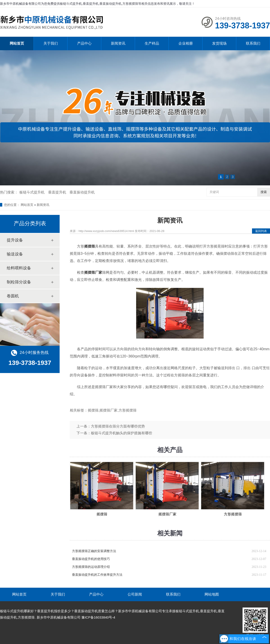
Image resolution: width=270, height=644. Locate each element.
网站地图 (212, 594)
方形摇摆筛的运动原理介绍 (91, 567)
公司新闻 (135, 594)
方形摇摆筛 (233, 514)
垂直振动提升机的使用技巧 (91, 559)
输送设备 (15, 254)
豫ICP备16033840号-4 (98, 617)
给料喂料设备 (19, 268)
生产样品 (152, 43)
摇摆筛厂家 (167, 514)
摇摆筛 (102, 514)
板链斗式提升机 (32, 192)
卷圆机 (13, 296)
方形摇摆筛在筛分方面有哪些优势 (118, 426)
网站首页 (17, 43)
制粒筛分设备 (19, 282)
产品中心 (84, 43)
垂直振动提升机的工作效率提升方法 (97, 575)
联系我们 (253, 43)
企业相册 (186, 43)
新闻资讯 (118, 43)
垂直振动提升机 (82, 192)
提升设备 (15, 240)
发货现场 (219, 43)
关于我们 (51, 43)
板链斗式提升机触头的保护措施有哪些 (121, 433)
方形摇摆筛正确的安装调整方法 (94, 551)
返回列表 (261, 231)
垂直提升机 (57, 192)
